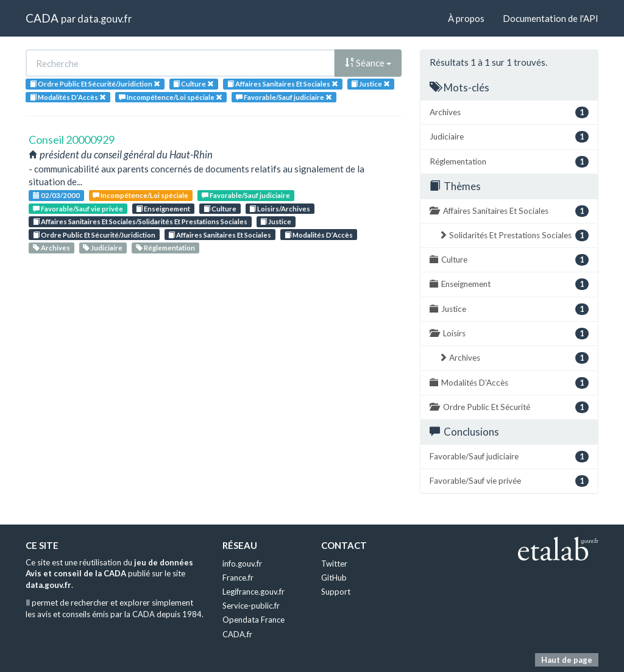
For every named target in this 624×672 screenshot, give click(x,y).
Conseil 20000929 (72, 140)
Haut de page (567, 660)
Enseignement (163, 209)
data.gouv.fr (105, 19)
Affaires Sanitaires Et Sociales (220, 235)
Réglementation (165, 248)
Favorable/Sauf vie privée (78, 209)
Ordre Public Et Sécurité (509, 407)
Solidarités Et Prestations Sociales (514, 235)
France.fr (238, 578)
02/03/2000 (56, 195)
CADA (42, 18)
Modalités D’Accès (319, 235)
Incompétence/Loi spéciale (140, 195)
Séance (368, 63)
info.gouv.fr (242, 564)
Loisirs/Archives (280, 209)
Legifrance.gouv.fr (253, 592)
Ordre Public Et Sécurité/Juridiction (94, 235)
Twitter (334, 564)
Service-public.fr (251, 606)
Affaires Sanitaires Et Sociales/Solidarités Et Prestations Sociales (140, 221)
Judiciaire (103, 248)
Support (336, 592)
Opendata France (253, 620)
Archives (51, 248)
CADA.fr (237, 634)
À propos (466, 18)
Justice (276, 221)
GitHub (334, 578)
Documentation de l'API (551, 18)
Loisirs (509, 334)
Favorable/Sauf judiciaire (246, 195)
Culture (220, 209)
